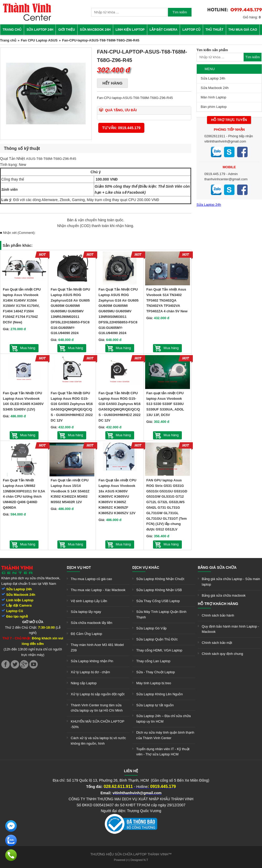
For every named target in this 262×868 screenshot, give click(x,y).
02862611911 (215, 136)
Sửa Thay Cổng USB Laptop (158, 601)
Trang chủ (12, 30)
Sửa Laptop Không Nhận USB (159, 590)
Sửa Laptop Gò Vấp (151, 628)
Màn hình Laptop (214, 97)
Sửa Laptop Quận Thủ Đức (157, 639)
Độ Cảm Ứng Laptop (86, 634)
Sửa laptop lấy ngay (86, 612)
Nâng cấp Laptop (84, 683)
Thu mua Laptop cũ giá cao (91, 579)
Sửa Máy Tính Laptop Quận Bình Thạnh (161, 614)
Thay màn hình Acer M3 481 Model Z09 (97, 648)
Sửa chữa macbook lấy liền (91, 623)
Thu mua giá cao (243, 30)
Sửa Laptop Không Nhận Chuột (160, 579)
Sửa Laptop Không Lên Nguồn (159, 694)
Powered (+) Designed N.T (131, 860)
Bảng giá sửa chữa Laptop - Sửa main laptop (231, 582)
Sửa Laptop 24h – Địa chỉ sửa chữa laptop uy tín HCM (163, 719)
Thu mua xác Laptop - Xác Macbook (98, 590)
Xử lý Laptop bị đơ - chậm (90, 672)
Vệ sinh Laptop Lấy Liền (89, 601)
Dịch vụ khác (146, 567)
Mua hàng (28, 348)
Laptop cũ (191, 30)
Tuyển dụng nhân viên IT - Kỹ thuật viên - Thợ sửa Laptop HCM (163, 752)
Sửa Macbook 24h (95, 30)
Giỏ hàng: (252, 17)
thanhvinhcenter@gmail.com (226, 179)
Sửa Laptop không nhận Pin (92, 661)
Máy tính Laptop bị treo (154, 683)
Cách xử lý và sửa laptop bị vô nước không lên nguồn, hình (98, 741)
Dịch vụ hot (79, 567)
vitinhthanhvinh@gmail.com (225, 141)
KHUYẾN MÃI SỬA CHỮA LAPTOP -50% (97, 724)
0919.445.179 (215, 174)
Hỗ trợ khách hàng (218, 604)
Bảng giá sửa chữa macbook (224, 595)
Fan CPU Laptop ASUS (39, 40)
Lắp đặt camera (163, 30)
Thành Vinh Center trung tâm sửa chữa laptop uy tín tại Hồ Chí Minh (97, 708)
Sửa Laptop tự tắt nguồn (155, 705)
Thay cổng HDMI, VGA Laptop (159, 650)
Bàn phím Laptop (214, 107)
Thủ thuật (214, 30)
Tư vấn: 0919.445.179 (121, 128)
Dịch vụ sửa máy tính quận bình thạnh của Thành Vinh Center (165, 735)
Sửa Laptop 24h (40, 30)
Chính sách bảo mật (217, 643)
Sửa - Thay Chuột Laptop (156, 672)
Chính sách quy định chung (222, 654)
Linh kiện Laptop (130, 30)
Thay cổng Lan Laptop (153, 661)
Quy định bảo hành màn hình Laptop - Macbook (230, 629)
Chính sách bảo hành (218, 615)
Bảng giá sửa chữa (217, 567)
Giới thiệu (66, 30)
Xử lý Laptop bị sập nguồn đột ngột (98, 694)
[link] (27, 20)
